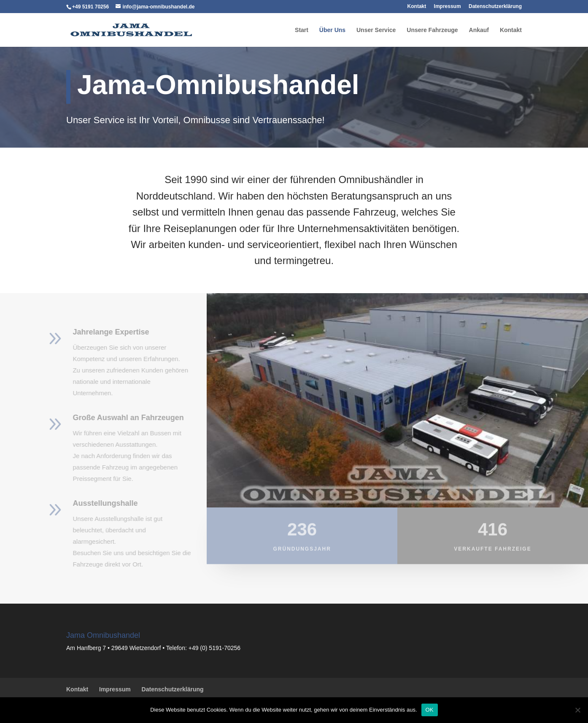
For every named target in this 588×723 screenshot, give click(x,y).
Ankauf (479, 30)
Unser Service (376, 30)
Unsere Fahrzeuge (432, 30)
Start (302, 30)
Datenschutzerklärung (495, 7)
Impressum (448, 7)
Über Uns (332, 30)
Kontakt (417, 7)
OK (430, 710)
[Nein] (577, 710)
